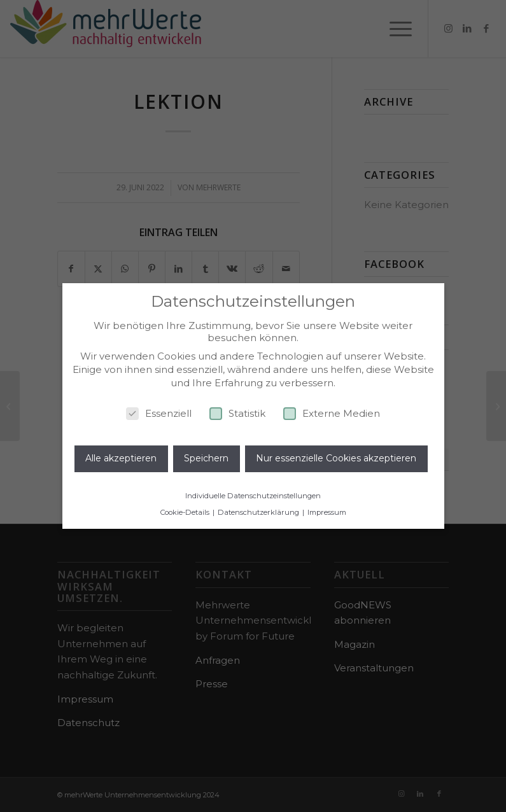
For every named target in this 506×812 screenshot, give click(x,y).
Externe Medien (332, 413)
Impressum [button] (327, 512)
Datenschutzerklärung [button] (259, 512)
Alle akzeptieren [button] (121, 458)
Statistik (237, 413)
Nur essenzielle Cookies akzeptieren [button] (336, 458)
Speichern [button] (206, 458)
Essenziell (159, 413)
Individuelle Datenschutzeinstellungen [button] (253, 496)
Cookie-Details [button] (186, 512)
